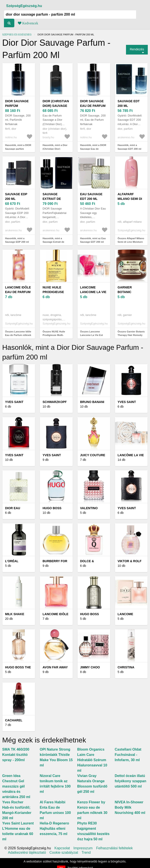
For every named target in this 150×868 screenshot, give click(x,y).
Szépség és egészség (17, 35)
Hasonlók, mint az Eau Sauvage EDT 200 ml (93, 240)
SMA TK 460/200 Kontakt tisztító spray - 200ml (16, 755)
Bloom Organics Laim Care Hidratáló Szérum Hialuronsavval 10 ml (92, 760)
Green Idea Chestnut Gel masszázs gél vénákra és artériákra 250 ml (16, 786)
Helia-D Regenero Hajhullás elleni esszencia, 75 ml (54, 829)
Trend (86, 853)
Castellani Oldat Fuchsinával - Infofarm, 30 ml (128, 755)
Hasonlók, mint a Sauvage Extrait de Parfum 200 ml (53, 242)
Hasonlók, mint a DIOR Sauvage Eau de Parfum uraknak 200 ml (93, 149)
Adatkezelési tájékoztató (27, 853)
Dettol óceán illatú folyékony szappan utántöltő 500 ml (131, 781)
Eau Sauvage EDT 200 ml (91, 196)
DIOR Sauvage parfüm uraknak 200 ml (19, 106)
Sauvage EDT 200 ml (129, 103)
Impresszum (83, 848)
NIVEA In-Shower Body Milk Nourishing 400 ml (130, 807)
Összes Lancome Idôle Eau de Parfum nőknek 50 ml (18, 335)
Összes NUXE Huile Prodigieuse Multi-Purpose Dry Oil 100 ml (56, 335)
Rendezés (137, 49)
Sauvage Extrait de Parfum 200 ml (55, 199)
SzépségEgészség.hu (24, 6)
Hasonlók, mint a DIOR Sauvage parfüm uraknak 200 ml (18, 149)
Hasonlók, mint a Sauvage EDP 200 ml (17, 240)
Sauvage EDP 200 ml (16, 196)
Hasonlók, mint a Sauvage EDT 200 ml (130, 147)
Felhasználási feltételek (114, 848)
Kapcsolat (62, 848)
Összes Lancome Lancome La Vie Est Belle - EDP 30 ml (92, 335)
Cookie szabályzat (64, 853)
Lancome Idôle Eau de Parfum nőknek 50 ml (18, 292)
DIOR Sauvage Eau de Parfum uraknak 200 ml (94, 106)
